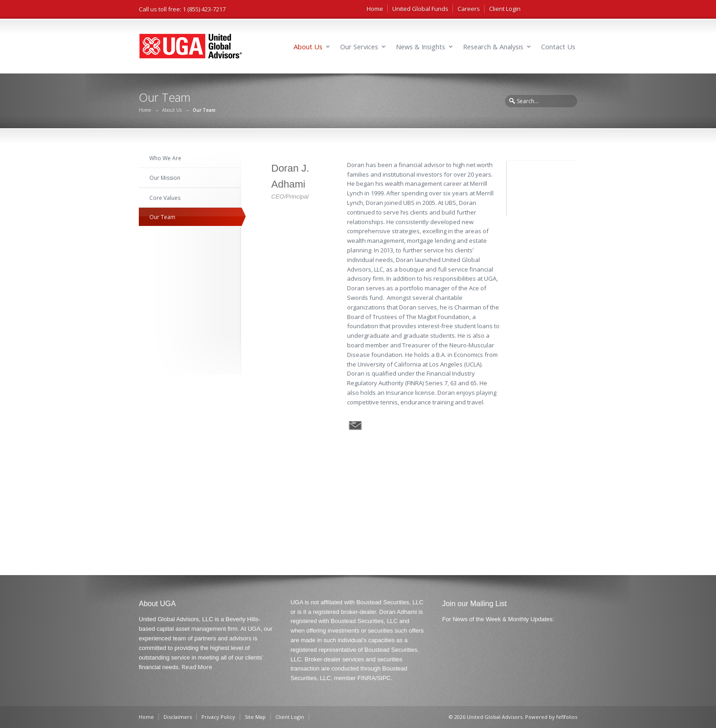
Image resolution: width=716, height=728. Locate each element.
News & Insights (421, 47)
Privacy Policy (218, 717)
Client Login (505, 9)
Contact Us (558, 47)
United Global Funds (420, 9)
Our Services (359, 47)
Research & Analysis (493, 47)
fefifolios (567, 717)
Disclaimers (178, 717)
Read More (197, 667)
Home (375, 9)
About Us (308, 47)
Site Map (255, 717)
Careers (469, 9)
